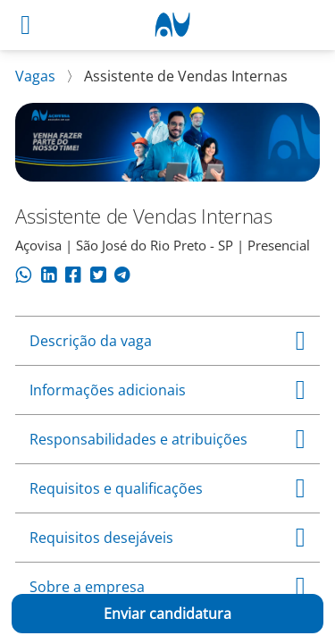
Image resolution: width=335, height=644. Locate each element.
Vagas (37, 76)
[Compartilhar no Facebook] (73, 277)
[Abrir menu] (25, 25)
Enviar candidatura (167, 614)
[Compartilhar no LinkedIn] (49, 277)
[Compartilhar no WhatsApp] (24, 277)
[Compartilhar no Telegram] (122, 277)
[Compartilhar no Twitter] (98, 277)
